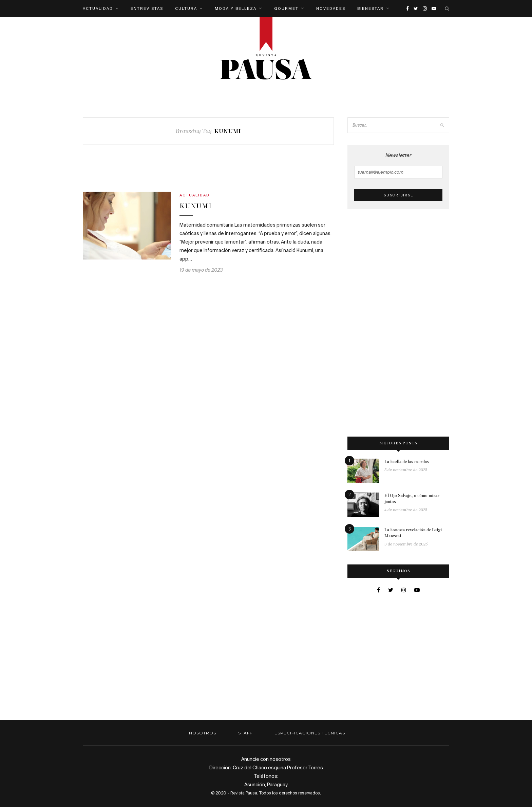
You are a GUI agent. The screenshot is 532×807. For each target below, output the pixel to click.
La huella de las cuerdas (407, 462)
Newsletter (398, 165)
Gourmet (286, 8)
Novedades (331, 8)
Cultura (186, 8)
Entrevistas (147, 8)
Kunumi (196, 206)
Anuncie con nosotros (266, 759)
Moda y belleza (236, 8)
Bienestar (370, 8)
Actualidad (98, 8)
